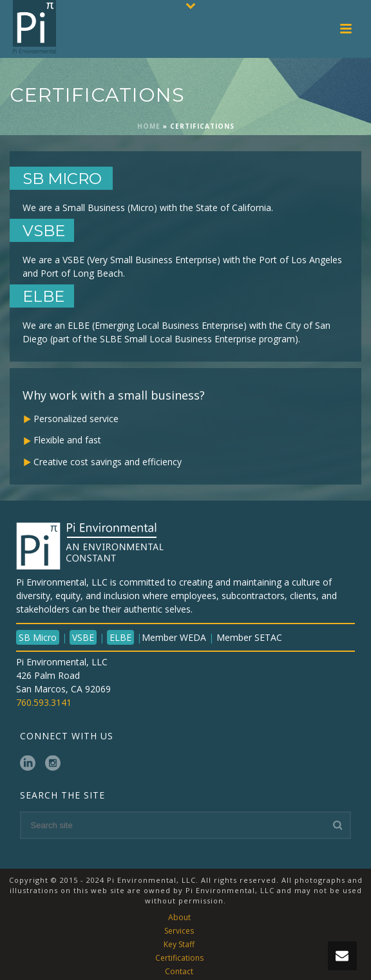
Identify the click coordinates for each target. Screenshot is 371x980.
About (179, 918)
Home (149, 126)
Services (179, 931)
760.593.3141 (44, 702)
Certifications (179, 958)
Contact (179, 972)
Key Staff (179, 945)
